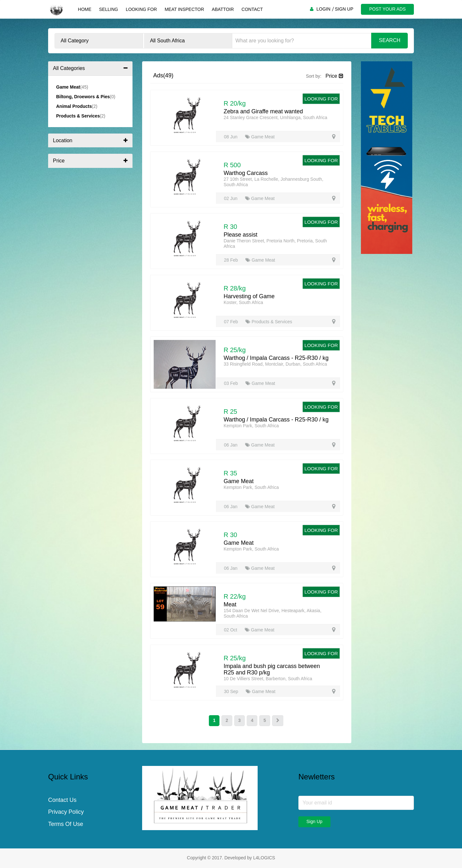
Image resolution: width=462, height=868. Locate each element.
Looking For (141, 9)
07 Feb (231, 322)
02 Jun (231, 198)
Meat (230, 604)
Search (390, 40)
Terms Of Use (66, 825)
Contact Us (62, 800)
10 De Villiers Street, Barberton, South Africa (268, 679)
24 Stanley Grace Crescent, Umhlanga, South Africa (275, 117)
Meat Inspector (184, 9)
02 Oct (231, 630)
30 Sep (232, 691)
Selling (108, 9)
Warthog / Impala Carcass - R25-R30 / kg (276, 358)
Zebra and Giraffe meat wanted (264, 111)
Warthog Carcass (246, 173)
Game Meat (260, 137)
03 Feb (231, 383)
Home (84, 9)
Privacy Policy (66, 812)
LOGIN (323, 9)
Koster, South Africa (243, 302)
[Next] (278, 721)
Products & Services (269, 322)
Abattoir (222, 9)
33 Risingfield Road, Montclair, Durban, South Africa (275, 364)
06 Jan (231, 445)
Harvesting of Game (249, 296)
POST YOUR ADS (387, 9)
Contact (252, 9)
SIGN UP (344, 9)
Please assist (241, 235)
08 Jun (231, 137)
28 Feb (231, 260)
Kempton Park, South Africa (251, 426)
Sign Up (314, 821)
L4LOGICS (264, 858)
